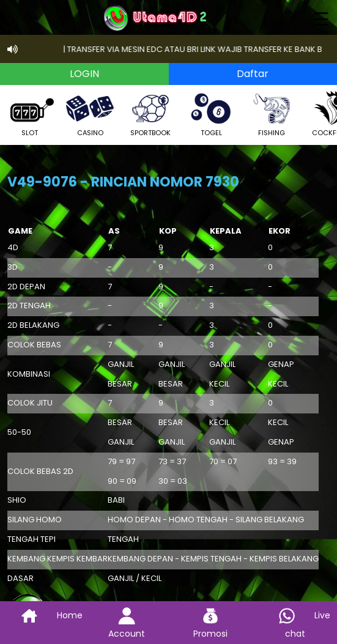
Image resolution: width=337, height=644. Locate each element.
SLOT (29, 113)
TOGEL (211, 113)
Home (42, 615)
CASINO (90, 113)
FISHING (272, 113)
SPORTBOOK (150, 113)
